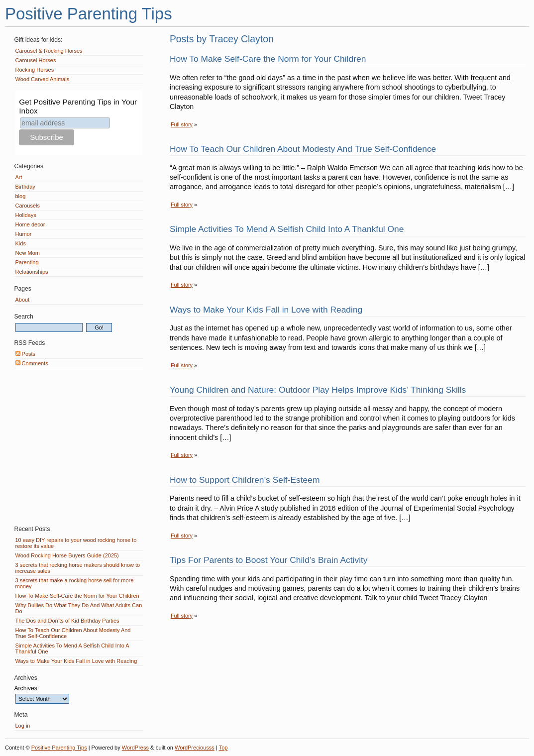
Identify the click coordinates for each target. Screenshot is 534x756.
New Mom (28, 253)
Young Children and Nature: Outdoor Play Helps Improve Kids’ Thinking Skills (318, 390)
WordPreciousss (195, 748)
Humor (24, 234)
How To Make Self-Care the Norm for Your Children (268, 59)
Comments (32, 363)
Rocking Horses (35, 70)
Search (24, 317)
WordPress (135, 748)
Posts (26, 354)
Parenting (27, 262)
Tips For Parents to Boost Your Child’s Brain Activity (269, 560)
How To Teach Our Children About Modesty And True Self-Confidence (303, 149)
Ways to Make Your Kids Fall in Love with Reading (266, 310)
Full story (182, 124)
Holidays (26, 215)
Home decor (30, 224)
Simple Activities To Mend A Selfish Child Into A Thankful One (287, 229)
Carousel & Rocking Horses (49, 51)
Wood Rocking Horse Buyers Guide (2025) (67, 555)
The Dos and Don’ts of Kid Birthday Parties (67, 621)
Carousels (28, 206)
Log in (23, 726)
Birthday (25, 187)
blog (21, 196)
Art (19, 177)
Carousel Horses (36, 60)
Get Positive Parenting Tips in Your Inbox (78, 106)
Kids (21, 243)
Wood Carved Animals (43, 79)
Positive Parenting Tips (89, 14)
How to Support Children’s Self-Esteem (245, 480)
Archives (26, 688)
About (23, 300)
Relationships (32, 272)
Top (223, 748)
